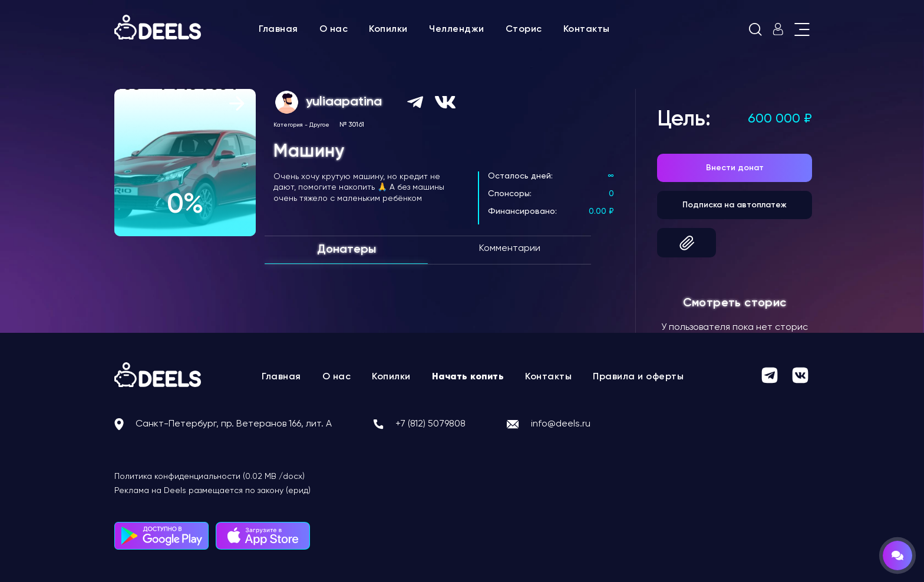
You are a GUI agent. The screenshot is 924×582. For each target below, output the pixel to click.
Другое (319, 125)
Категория (288, 125)
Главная (278, 29)
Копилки (388, 29)
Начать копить (468, 377)
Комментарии (510, 249)
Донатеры (346, 250)
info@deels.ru (561, 424)
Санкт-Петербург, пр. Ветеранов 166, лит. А (234, 424)
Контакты (587, 29)
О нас (334, 29)
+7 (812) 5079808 (430, 424)
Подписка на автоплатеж (735, 205)
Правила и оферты (638, 377)
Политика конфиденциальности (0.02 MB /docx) (209, 477)
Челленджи (457, 29)
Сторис (524, 29)
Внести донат (735, 168)
